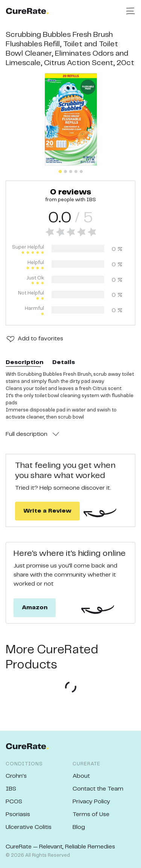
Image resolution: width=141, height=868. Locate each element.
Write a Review (47, 511)
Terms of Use (91, 814)
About (81, 776)
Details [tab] (64, 362)
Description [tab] (24, 362)
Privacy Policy (91, 802)
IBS (11, 789)
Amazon (35, 608)
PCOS (14, 802)
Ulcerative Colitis (29, 827)
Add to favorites (40, 339)
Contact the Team (98, 789)
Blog (79, 827)
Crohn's (16, 776)
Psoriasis (18, 814)
